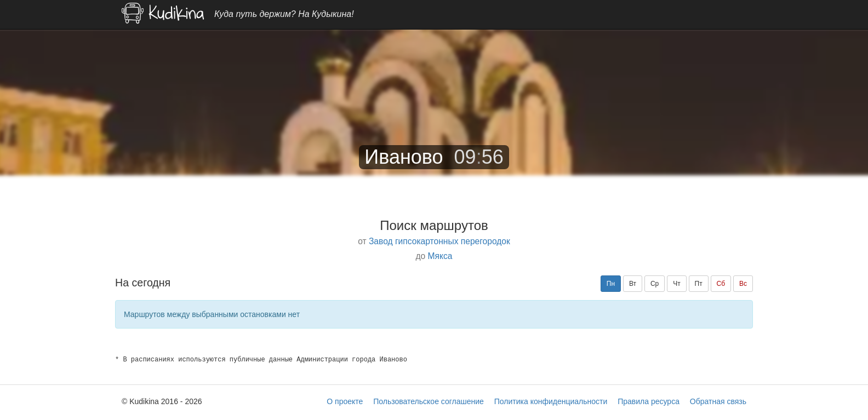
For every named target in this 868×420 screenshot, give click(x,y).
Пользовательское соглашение (429, 401)
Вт (633, 284)
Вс (743, 284)
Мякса (440, 256)
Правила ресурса (649, 401)
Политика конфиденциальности (551, 401)
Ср (655, 284)
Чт (677, 284)
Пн (611, 284)
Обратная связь (718, 401)
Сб (721, 284)
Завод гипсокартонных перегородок (439, 241)
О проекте (345, 401)
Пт (699, 284)
